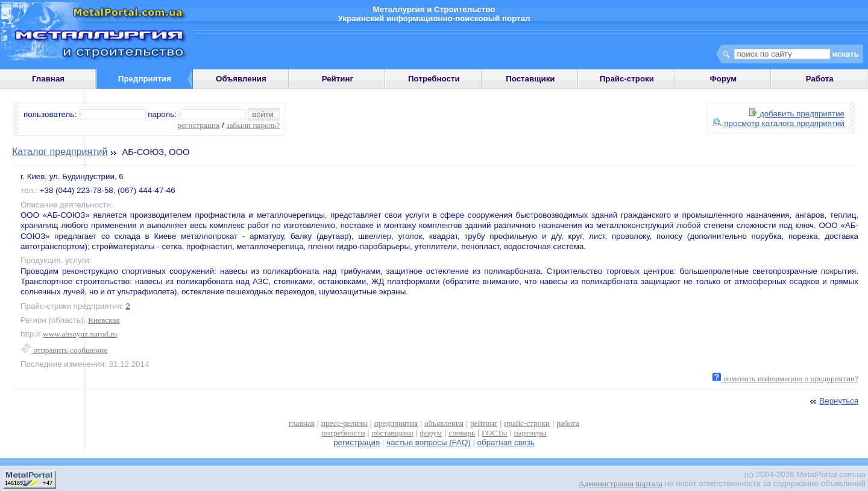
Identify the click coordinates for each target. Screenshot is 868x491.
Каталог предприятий (60, 152)
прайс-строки (527, 423)
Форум (723, 79)
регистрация (198, 125)
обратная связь (506, 442)
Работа (820, 79)
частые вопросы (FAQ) (429, 442)
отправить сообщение (64, 350)
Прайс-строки (627, 79)
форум (431, 433)
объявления (444, 423)
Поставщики (530, 79)
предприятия (396, 423)
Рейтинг (338, 79)
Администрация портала (621, 483)
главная (302, 423)
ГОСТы (494, 433)
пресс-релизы (344, 423)
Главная (48, 79)
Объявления (241, 79)
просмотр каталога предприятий (779, 123)
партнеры (530, 433)
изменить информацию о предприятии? (785, 379)
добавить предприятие (797, 114)
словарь (462, 433)
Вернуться (833, 401)
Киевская (104, 320)
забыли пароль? (253, 125)
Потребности (434, 79)
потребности (344, 433)
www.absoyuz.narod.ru (80, 334)
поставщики (392, 433)
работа (568, 423)
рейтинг (484, 423)
